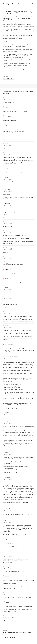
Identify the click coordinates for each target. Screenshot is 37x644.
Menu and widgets (33, 5)
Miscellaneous (19, 86)
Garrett (7, 521)
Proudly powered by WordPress (9, 642)
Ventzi (7, 297)
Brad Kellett (8, 269)
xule (6, 616)
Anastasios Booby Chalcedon (12, 213)
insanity (7, 576)
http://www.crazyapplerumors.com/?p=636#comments (16, 491)
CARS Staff (13, 86)
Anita (7, 602)
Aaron (7, 98)
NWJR (7, 453)
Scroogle (7, 567)
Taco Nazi (8, 204)
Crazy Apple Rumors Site (12, 4)
